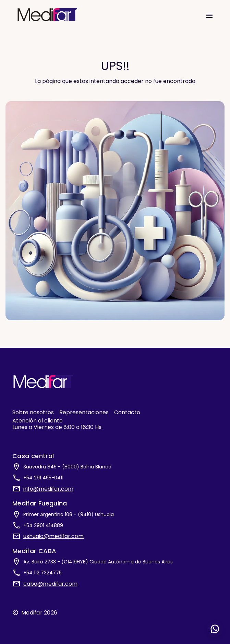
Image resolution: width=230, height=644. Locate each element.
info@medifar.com (48, 489)
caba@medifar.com (50, 584)
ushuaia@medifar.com (53, 536)
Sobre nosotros (33, 412)
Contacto (127, 412)
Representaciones (84, 412)
